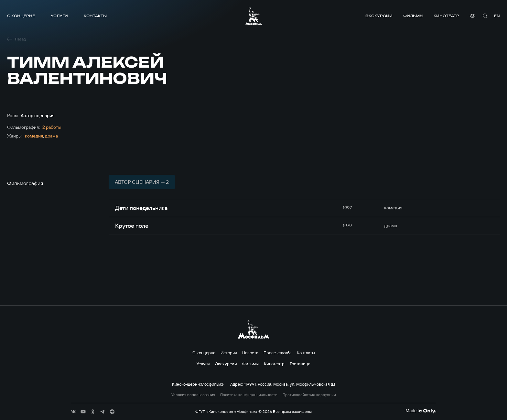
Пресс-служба (278, 353)
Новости (250, 353)
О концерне (21, 16)
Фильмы (413, 16)
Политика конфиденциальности (249, 395)
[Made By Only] (421, 411)
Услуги (59, 16)
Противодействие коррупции (309, 395)
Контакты (95, 16)
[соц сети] (73, 412)
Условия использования (193, 395)
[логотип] (254, 16)
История (229, 353)
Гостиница (300, 364)
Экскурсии (379, 16)
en (497, 16)
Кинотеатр (446, 16)
